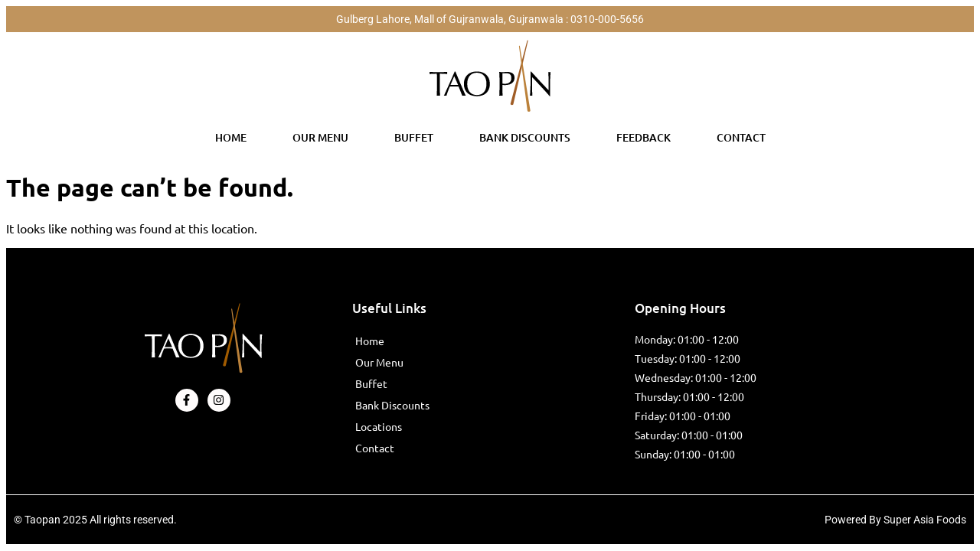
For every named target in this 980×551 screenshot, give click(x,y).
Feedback (644, 137)
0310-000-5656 (607, 19)
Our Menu (320, 137)
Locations (379, 426)
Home (231, 137)
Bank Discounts (525, 137)
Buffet (414, 137)
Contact (741, 137)
